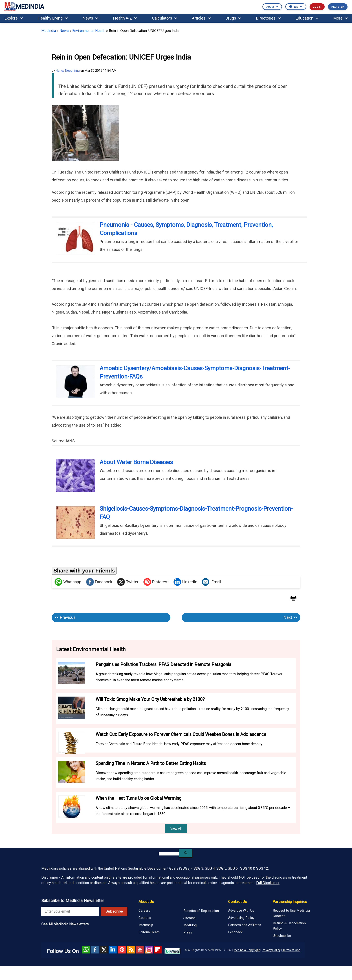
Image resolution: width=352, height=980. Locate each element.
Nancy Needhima (68, 71)
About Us (146, 902)
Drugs (233, 18)
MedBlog (190, 925)
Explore (14, 18)
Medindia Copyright (247, 950)
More (340, 18)
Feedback (235, 932)
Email (211, 582)
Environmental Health (89, 31)
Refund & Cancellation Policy (289, 926)
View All (176, 829)
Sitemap (189, 918)
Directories (268, 18)
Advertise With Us (241, 911)
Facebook (99, 582)
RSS (131, 950)
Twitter (128, 582)
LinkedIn (185, 582)
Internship (146, 925)
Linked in (113, 950)
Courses (145, 918)
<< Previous (65, 617)
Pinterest (156, 582)
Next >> (290, 617)
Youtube (140, 950)
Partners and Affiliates (245, 925)
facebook (95, 950)
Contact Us (237, 902)
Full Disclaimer (268, 883)
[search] (169, 854)
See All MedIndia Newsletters (65, 924)
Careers (144, 911)
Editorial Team (149, 932)
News (90, 18)
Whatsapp (68, 582)
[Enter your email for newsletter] (70, 911)
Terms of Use (291, 950)
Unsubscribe (282, 936)
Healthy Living (53, 18)
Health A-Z (125, 18)
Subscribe (114, 911)
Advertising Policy (241, 918)
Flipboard (158, 950)
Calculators (165, 18)
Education (307, 18)
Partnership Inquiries (290, 902)
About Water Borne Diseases (136, 462)
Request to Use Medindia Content (291, 913)
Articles (201, 18)
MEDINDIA (24, 7)
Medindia (49, 31)
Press (188, 932)
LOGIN (317, 7)
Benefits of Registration (201, 911)
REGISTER (338, 7)
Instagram (149, 950)
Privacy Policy (271, 950)
